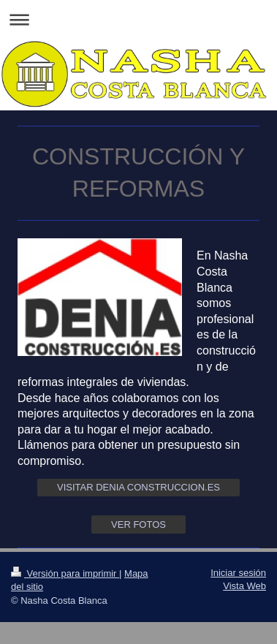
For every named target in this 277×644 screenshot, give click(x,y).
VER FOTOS (138, 524)
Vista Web (244, 586)
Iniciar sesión (238, 573)
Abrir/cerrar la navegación (138, 19)
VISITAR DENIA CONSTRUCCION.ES (138, 487)
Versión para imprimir (65, 573)
